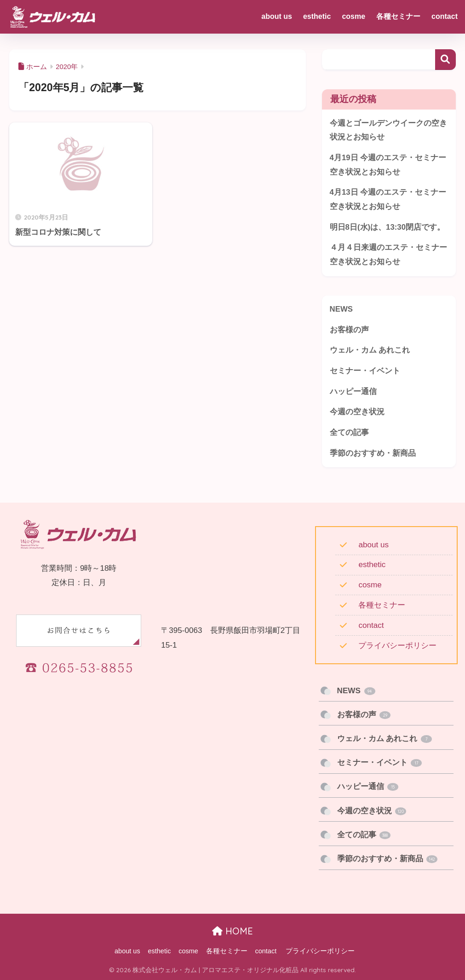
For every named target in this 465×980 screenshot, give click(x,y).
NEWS (341, 309)
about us (373, 545)
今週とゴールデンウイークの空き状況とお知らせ (388, 130)
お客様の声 (349, 330)
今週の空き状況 (357, 412)
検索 (445, 60)
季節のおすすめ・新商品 (373, 453)
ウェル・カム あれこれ (370, 350)
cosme (370, 585)
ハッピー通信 (353, 391)
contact (371, 625)
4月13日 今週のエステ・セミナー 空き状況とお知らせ (388, 199)
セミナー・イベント (365, 371)
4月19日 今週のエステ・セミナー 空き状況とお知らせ (388, 165)
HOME (232, 931)
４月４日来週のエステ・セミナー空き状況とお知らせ (388, 255)
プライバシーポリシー (397, 646)
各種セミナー (382, 605)
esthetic (372, 565)
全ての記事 (349, 432)
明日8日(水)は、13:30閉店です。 (387, 227)
